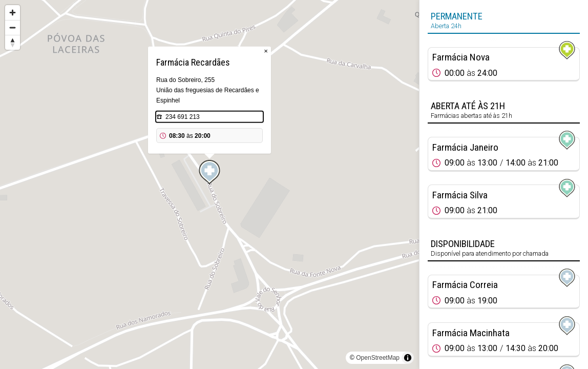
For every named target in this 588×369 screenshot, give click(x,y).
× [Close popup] (266, 51)
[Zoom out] (13, 27)
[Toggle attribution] (408, 358)
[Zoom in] (13, 13)
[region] (209, 184)
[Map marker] (209, 172)
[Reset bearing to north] (13, 42)
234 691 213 (183, 117)
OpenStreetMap (378, 358)
